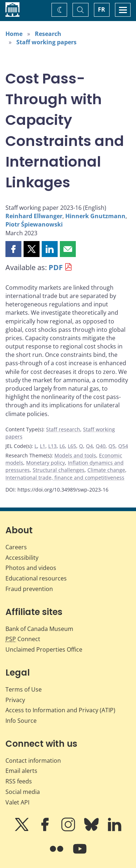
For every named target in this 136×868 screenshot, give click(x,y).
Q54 (123, 446)
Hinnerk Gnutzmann (95, 216)
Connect (23, 639)
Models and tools (75, 455)
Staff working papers (46, 42)
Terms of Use (24, 689)
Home (14, 34)
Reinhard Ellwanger (34, 216)
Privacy (15, 700)
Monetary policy (46, 463)
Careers (16, 547)
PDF (56, 267)
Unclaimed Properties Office (44, 649)
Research (48, 34)
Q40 (101, 446)
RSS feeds (19, 781)
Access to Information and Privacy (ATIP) (60, 710)
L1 (43, 446)
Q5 (112, 446)
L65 (72, 446)
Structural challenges (59, 470)
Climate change (106, 470)
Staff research (63, 429)
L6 (62, 446)
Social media (23, 792)
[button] (13, 249)
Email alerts (21, 771)
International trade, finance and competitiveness (65, 478)
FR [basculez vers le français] (102, 9)
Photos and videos (31, 568)
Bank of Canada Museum (39, 629)
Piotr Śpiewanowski (34, 224)
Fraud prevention (29, 589)
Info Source (21, 721)
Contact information (33, 761)
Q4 (89, 446)
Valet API (17, 802)
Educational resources (36, 578)
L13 (52, 446)
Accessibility (22, 558)
